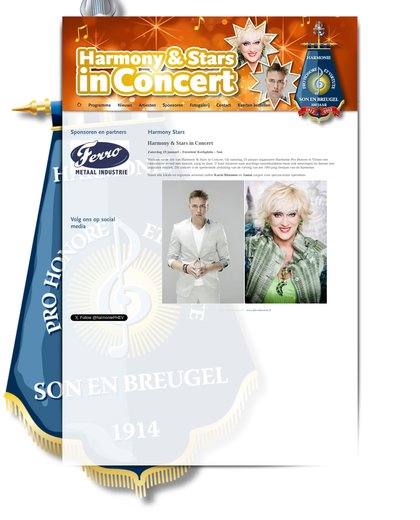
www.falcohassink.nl (259, 310)
